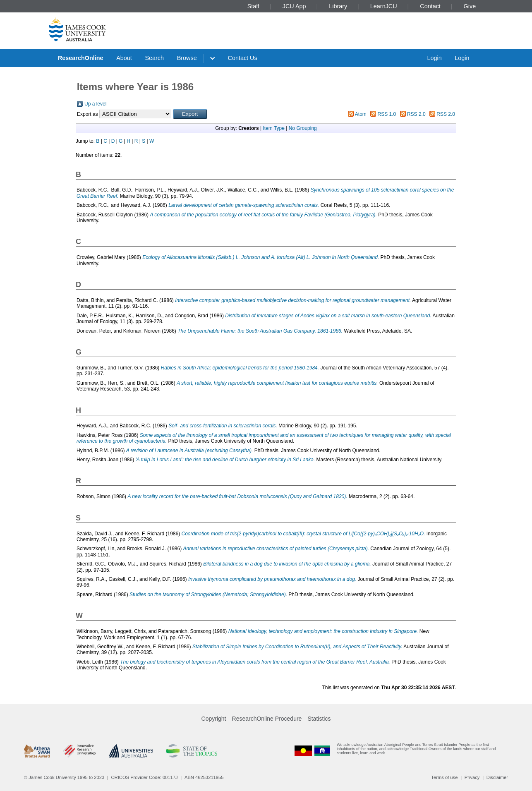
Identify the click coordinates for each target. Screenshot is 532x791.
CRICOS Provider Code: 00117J (145, 777)
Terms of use (444, 777)
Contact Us (243, 58)
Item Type (273, 128)
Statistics (319, 719)
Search (154, 58)
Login (434, 58)
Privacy (472, 777)
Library (338, 6)
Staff (253, 6)
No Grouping (303, 128)
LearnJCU (384, 6)
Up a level (95, 104)
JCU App (294, 6)
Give (470, 6)
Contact (430, 6)
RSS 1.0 (387, 114)
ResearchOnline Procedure (267, 719)
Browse (187, 58)
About (124, 58)
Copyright (214, 719)
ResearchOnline (81, 58)
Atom (361, 114)
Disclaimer (497, 777)
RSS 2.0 (416, 114)
